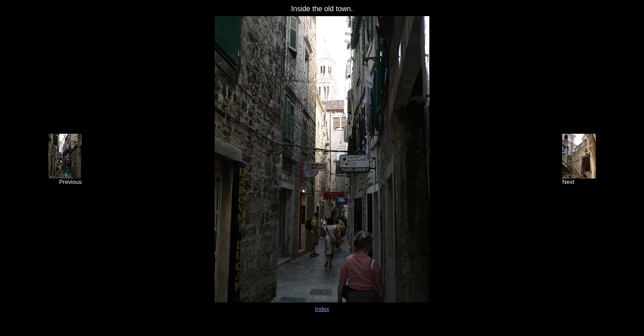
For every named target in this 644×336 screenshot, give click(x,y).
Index (322, 309)
